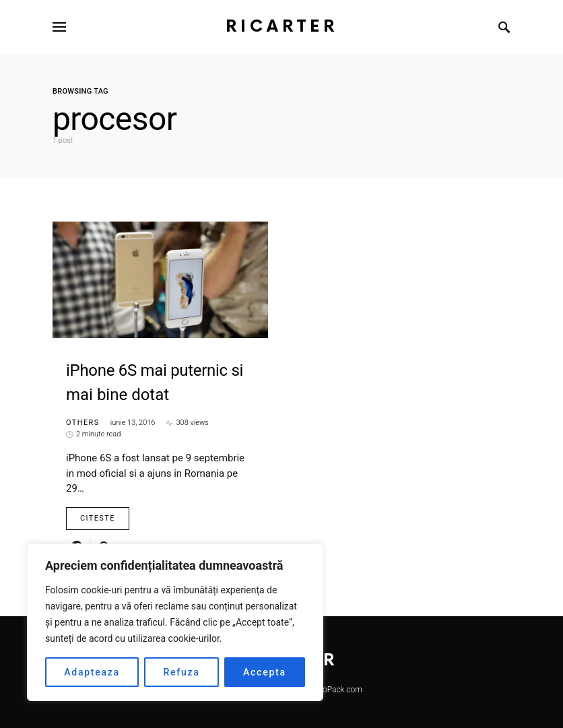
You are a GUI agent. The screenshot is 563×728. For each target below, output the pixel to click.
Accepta (265, 672)
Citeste (98, 518)
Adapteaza (92, 672)
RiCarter (282, 27)
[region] (175, 622)
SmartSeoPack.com (327, 690)
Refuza (181, 672)
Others (83, 423)
